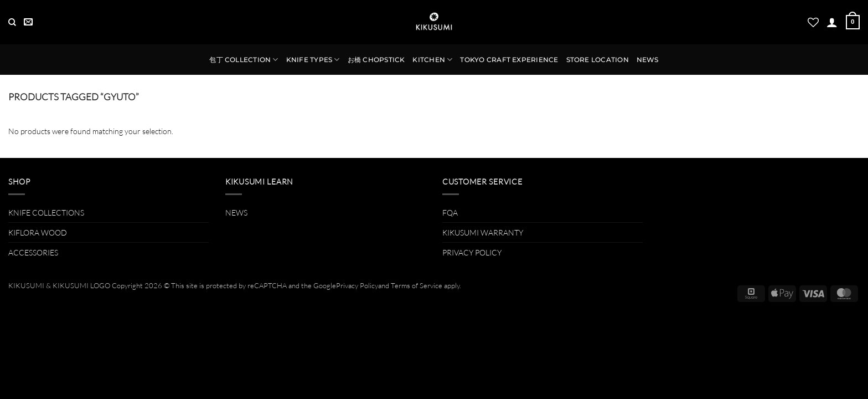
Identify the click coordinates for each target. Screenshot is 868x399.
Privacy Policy (357, 285)
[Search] (12, 22)
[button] (832, 22)
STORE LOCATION (598, 60)
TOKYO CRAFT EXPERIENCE (509, 60)
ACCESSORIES (33, 252)
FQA (450, 213)
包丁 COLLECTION (244, 60)
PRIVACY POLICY (472, 252)
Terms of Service (417, 285)
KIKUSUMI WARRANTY (483, 232)
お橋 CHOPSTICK (376, 60)
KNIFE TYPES (313, 60)
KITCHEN (432, 60)
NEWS (648, 60)
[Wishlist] (813, 22)
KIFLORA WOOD (38, 232)
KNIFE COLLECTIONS (46, 213)
